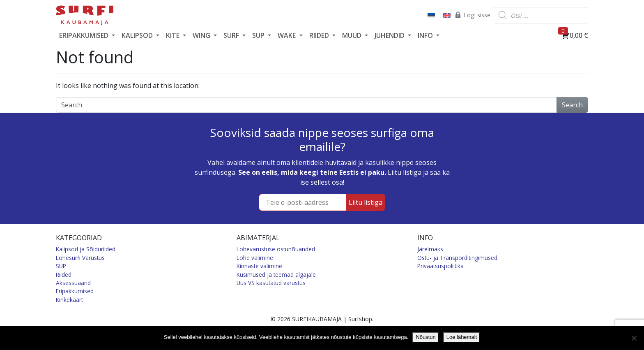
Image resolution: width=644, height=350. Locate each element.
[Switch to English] (446, 15)
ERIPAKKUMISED (85, 35)
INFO (426, 35)
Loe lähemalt (462, 337)
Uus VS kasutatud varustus (271, 283)
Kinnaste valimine (259, 266)
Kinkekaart (69, 300)
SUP (259, 35)
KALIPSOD (138, 35)
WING (202, 35)
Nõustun (425, 337)
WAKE (287, 35)
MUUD (353, 35)
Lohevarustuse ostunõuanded (276, 249)
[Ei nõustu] (634, 338)
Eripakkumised (75, 291)
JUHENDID (390, 35)
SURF (232, 35)
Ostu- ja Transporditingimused (457, 258)
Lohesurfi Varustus (80, 258)
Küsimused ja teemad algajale (276, 275)
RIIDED (320, 35)
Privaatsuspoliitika (440, 266)
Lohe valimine (255, 258)
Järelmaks (430, 249)
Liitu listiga (366, 202)
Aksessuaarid (73, 283)
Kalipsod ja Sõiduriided (86, 249)
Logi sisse (472, 15)
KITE (174, 35)
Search (572, 105)
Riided (64, 275)
